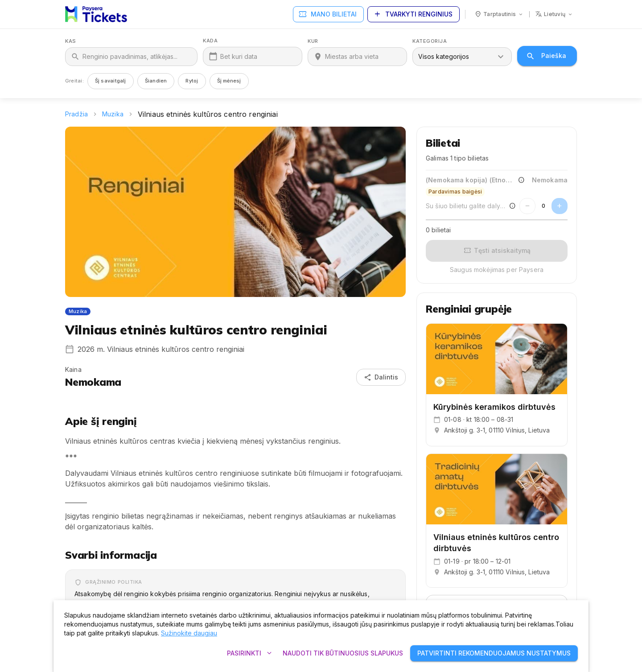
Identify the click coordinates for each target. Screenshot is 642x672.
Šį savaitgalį (111, 81)
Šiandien (156, 81)
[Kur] (363, 57)
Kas (71, 41)
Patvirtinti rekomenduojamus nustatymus (494, 653)
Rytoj (192, 81)
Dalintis (381, 377)
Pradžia (76, 114)
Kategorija (430, 41)
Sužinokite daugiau (189, 633)
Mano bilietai (328, 14)
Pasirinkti (249, 653)
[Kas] (137, 57)
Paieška (547, 56)
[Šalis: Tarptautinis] (499, 14)
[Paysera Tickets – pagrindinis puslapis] (96, 14)
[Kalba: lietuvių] (554, 14)
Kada (210, 41)
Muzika (113, 114)
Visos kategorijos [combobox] (444, 56)
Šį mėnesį (229, 81)
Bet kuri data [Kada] (239, 56)
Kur (313, 41)
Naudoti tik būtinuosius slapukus (343, 653)
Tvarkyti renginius (414, 14)
